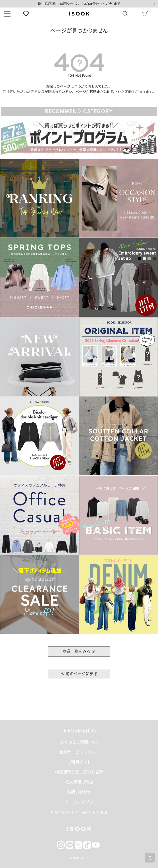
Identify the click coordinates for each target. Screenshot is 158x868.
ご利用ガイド (79, 762)
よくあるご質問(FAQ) (79, 742)
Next (154, 4)
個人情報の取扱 (79, 782)
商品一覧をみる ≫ (79, 652)
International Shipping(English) (79, 812)
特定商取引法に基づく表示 (79, 772)
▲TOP (150, 858)
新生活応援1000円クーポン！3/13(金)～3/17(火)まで (79, 4)
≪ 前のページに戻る (79, 674)
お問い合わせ (79, 792)
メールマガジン (79, 802)
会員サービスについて (79, 752)
